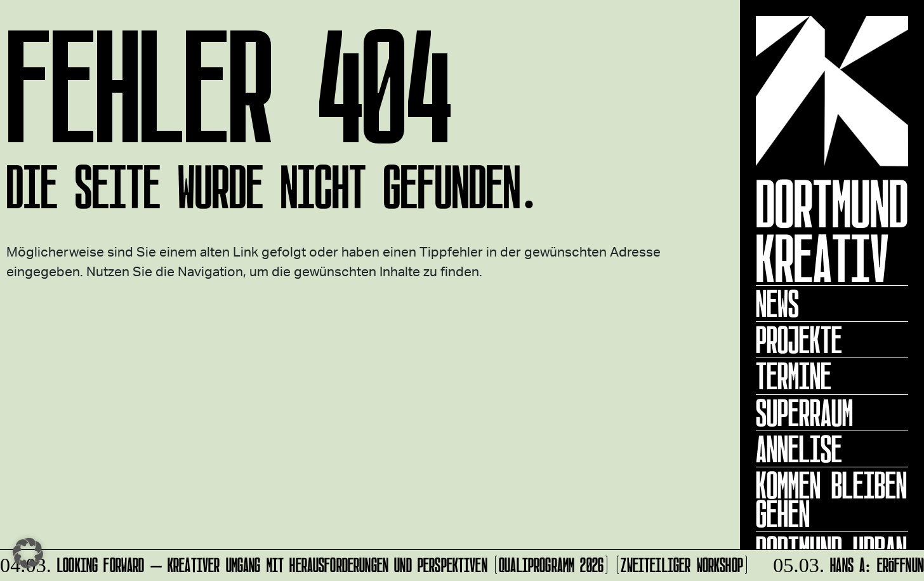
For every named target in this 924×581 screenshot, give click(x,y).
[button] (28, 553)
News (777, 304)
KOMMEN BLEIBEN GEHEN (831, 499)
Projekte (799, 340)
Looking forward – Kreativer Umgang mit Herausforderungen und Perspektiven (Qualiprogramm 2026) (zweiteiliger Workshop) (375, 563)
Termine (794, 376)
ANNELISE (799, 449)
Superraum (804, 413)
